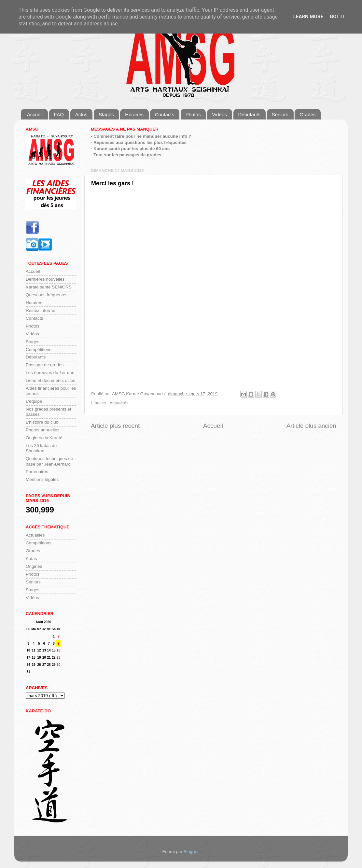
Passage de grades (45, 365)
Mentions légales (42, 479)
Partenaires (37, 472)
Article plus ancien (311, 426)
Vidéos (219, 114)
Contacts (165, 114)
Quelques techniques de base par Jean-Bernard (49, 461)
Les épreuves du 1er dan (50, 373)
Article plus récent (115, 426)
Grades (307, 114)
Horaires (134, 114)
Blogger (191, 852)
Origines (34, 566)
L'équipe (34, 401)
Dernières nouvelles (45, 279)
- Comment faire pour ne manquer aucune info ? (141, 136)
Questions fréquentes (47, 295)
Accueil (35, 114)
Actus (81, 114)
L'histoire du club (42, 422)
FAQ (59, 114)
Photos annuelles (43, 430)
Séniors (280, 114)
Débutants (249, 114)
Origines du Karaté (44, 438)
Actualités (119, 403)
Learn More (308, 17)
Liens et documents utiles (50, 380)
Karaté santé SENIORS (49, 287)
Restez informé (41, 310)
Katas (31, 559)
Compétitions (39, 350)
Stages (106, 114)
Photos (193, 114)
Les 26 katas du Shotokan (41, 448)
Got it (337, 17)
